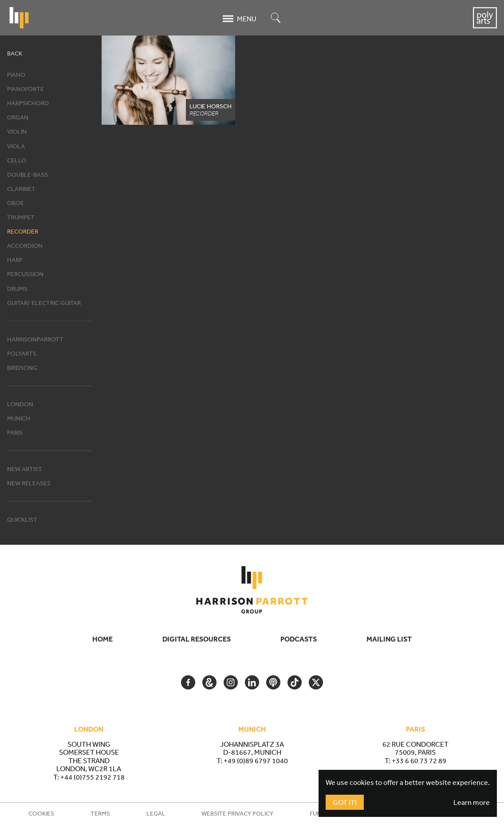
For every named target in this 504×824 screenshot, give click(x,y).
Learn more (472, 802)
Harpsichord (28, 103)
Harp (15, 260)
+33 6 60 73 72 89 (419, 761)
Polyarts (22, 353)
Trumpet (21, 217)
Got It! (345, 802)
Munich (19, 418)
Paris (15, 432)
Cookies (41, 813)
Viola (16, 146)
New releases (29, 483)
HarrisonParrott (35, 339)
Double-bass (28, 174)
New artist (25, 469)
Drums (17, 289)
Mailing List (389, 639)
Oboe (16, 203)
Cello (17, 160)
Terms (100, 813)
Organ (18, 117)
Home (102, 639)
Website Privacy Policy (237, 813)
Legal (156, 813)
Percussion (25, 274)
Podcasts (299, 639)
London (20, 404)
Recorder (23, 231)
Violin (17, 131)
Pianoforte (26, 89)
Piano (16, 75)
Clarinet (21, 189)
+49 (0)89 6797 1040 (256, 761)
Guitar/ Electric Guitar (44, 303)
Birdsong (22, 368)
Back (15, 53)
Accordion (25, 246)
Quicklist (22, 519)
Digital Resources (197, 639)
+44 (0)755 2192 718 (93, 777)
